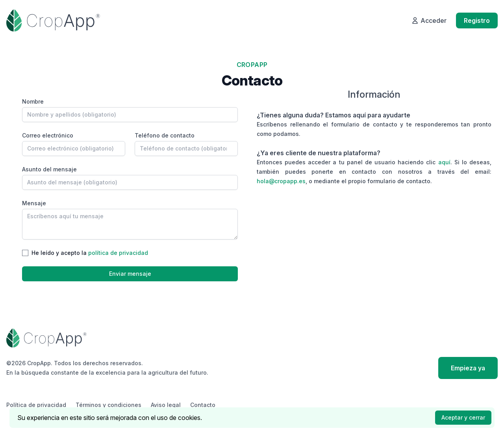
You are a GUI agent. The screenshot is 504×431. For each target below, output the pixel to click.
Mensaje (34, 203)
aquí (444, 162)
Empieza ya (468, 368)
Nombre (33, 101)
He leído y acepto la (90, 253)
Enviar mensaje (130, 274)
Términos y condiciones (108, 405)
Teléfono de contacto (165, 135)
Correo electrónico (48, 135)
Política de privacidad (36, 405)
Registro (477, 20)
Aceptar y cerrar (463, 417)
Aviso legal (166, 405)
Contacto (203, 405)
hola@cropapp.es (281, 181)
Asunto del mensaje (49, 169)
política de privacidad (118, 253)
